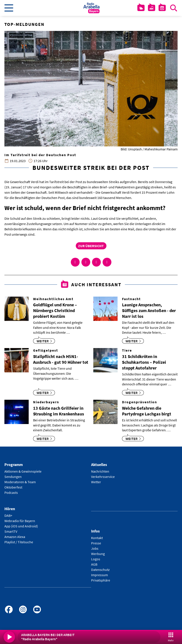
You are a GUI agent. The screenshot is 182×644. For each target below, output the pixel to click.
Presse (96, 543)
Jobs (95, 548)
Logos (96, 559)
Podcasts (11, 492)
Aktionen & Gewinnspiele (23, 471)
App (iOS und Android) (21, 526)
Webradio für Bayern (20, 521)
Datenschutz (100, 570)
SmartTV (11, 531)
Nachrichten (100, 471)
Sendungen (13, 477)
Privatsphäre (101, 580)
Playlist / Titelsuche (19, 542)
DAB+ (8, 515)
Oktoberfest (13, 487)
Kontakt (97, 538)
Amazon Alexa (15, 537)
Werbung (98, 554)
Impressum (99, 575)
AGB (94, 564)
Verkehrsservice (103, 477)
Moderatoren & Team (20, 482)
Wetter (96, 482)
